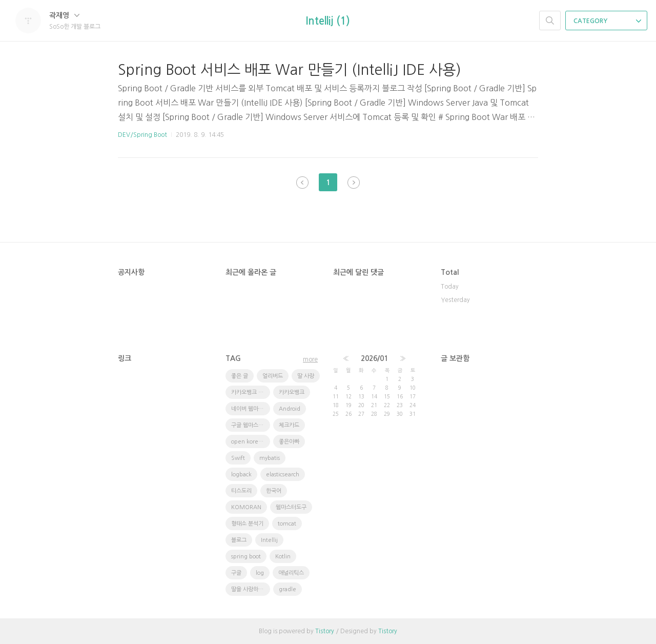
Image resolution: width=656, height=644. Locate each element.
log (260, 573)
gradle (288, 589)
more (310, 359)
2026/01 (374, 358)
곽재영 (64, 15)
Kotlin (283, 557)
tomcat (287, 524)
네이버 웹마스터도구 (251, 409)
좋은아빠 (289, 442)
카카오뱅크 (292, 393)
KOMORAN (246, 507)
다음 (354, 183)
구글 (236, 573)
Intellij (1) (328, 21)
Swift (238, 458)
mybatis (270, 458)
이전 (302, 183)
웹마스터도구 (291, 507)
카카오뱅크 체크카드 (251, 393)
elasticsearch (283, 475)
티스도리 (241, 491)
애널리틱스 (291, 573)
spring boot (246, 557)
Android (290, 409)
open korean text (251, 442)
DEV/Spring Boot (142, 135)
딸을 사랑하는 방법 (251, 589)
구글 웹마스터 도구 (251, 425)
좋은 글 (240, 376)
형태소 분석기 (247, 524)
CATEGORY (607, 21)
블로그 (239, 540)
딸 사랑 (306, 376)
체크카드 (289, 425)
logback (241, 475)
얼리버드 (273, 376)
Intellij (269, 540)
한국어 (274, 491)
